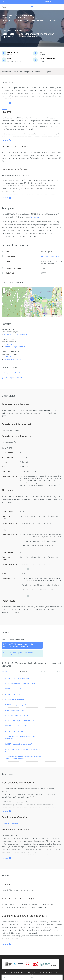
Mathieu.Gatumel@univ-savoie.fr (15, 334)
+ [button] (4, 289)
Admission (39, 72)
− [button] (4, 292)
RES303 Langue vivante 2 (13, 689)
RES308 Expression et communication (17, 715)
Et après (48, 72)
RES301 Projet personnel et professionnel (18, 678)
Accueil (4, 15)
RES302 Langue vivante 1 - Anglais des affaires (20, 684)
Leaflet (44, 316)
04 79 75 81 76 (9, 357)
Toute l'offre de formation (18, 15)
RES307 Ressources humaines (14, 710)
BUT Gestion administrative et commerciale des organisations (26, 18)
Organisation (18, 72)
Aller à (4, 2)
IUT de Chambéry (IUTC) (50, 256)
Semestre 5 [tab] (41, 671)
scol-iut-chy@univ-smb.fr (13, 359)
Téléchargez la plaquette (12, 378)
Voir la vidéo (35, 217)
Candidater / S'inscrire (10, 823)
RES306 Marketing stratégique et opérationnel (19, 705)
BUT (31, 15)
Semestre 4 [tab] (23, 671)
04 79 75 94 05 (9, 344)
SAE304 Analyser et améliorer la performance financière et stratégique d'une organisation (23, 758)
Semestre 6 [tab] (59, 671)
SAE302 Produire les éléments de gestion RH (19, 744)
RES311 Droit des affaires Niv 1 (15, 731)
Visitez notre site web (11, 373)
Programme (29, 72)
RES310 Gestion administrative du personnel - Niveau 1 (22, 726)
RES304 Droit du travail (12, 694)
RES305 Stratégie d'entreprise (14, 699)
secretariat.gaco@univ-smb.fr (14, 347)
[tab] (22, 645)
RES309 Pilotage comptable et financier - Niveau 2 (21, 721)
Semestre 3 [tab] (5, 671)
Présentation (6, 72)
